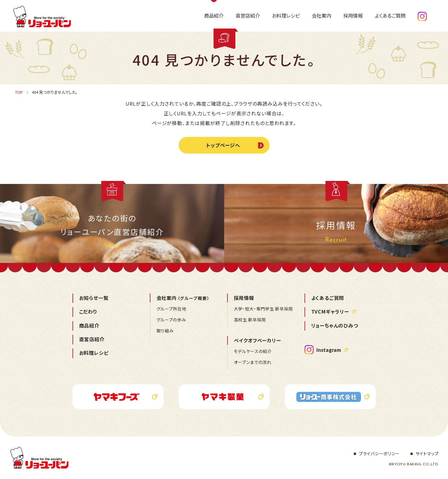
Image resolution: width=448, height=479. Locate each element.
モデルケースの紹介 (253, 351)
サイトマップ (427, 454)
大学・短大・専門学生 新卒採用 (264, 309)
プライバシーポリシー (379, 454)
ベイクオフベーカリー (258, 340)
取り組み (165, 331)
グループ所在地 (172, 309)
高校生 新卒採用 (250, 320)
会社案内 (183, 298)
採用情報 (244, 298)
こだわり (88, 311)
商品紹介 (89, 325)
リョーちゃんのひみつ (335, 325)
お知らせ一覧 (94, 298)
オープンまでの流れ (253, 362)
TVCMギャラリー (330, 311)
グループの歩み (171, 320)
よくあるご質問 (328, 298)
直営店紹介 (92, 339)
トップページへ (223, 145)
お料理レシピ (94, 353)
